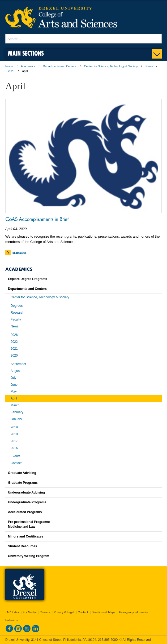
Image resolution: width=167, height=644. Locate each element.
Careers (45, 612)
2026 (14, 335)
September (18, 364)
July (13, 378)
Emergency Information (134, 612)
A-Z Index (13, 612)
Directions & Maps (103, 612)
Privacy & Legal (64, 612)
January (16, 419)
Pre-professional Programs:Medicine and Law (29, 524)
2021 (14, 349)
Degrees (17, 306)
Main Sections (26, 53)
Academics (28, 66)
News (149, 66)
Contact (16, 463)
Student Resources (22, 546)
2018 (14, 434)
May (14, 392)
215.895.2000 (108, 640)
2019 (14, 427)
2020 (11, 71)
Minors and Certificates (26, 536)
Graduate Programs (23, 483)
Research (17, 313)
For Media (29, 612)
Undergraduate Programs (27, 502)
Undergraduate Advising (26, 492)
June (14, 385)
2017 (14, 441)
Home (9, 66)
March (15, 405)
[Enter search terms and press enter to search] (83, 39)
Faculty (16, 319)
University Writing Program (29, 556)
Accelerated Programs (25, 512)
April (14, 398)
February (17, 412)
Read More (20, 253)
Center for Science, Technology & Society (111, 66)
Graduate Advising (22, 473)
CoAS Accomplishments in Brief (37, 219)
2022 (14, 342)
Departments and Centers (59, 66)
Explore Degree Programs (27, 279)
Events (16, 456)
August (16, 371)
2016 (14, 448)
